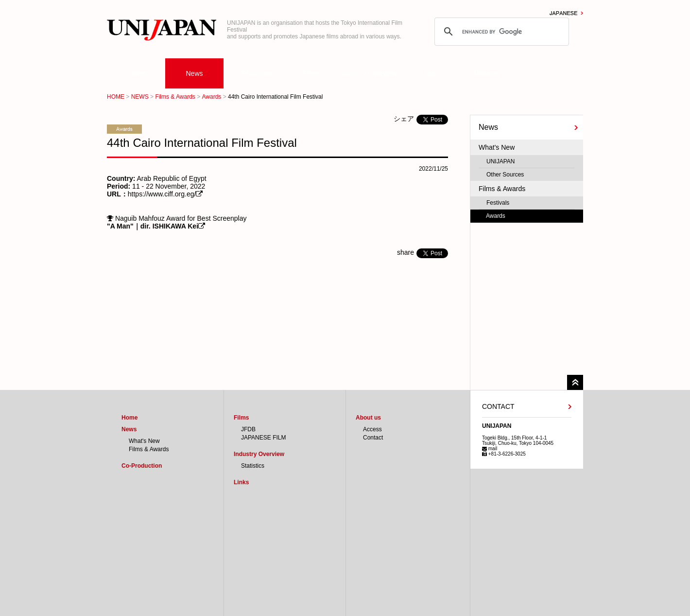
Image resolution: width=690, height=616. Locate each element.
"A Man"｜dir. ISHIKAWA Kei (153, 226)
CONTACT (498, 406)
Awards (212, 97)
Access (372, 429)
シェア (404, 119)
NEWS (140, 97)
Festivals (498, 203)
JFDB (248, 429)
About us (486, 73)
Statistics (253, 466)
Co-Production (253, 73)
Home (136, 73)
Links (428, 73)
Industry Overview (369, 73)
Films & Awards (175, 97)
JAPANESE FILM (263, 438)
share (405, 252)
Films (311, 73)
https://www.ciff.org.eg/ (162, 194)
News (194, 73)
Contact (373, 438)
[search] (500, 32)
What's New (497, 147)
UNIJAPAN (500, 161)
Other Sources (505, 175)
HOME (116, 97)
